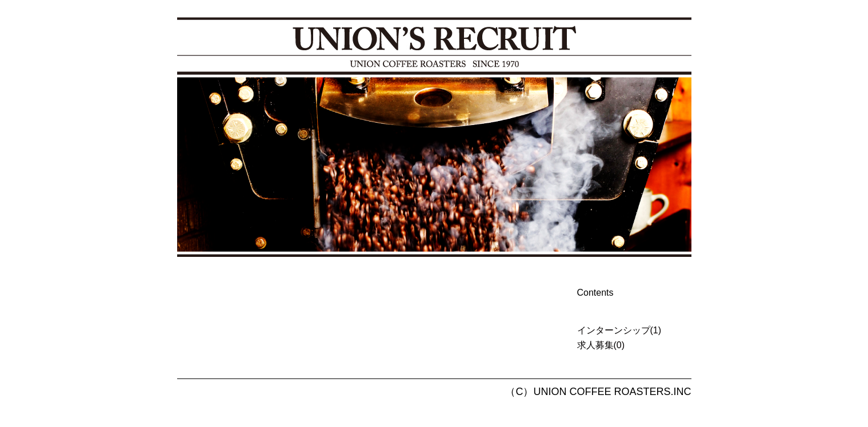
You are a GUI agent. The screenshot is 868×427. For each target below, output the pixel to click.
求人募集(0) (601, 345)
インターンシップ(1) (619, 330)
